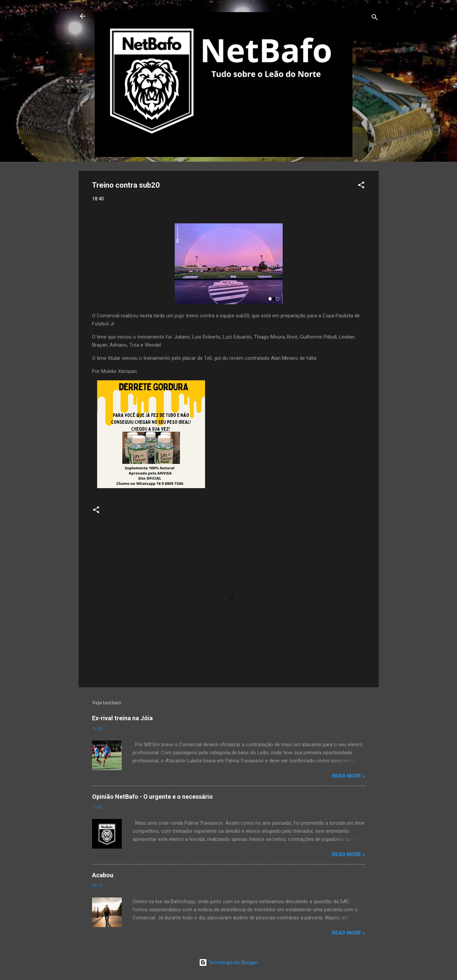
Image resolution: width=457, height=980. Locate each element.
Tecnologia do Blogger (228, 962)
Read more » (349, 776)
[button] (361, 186)
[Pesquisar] (375, 18)
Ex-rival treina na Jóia (122, 718)
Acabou (103, 875)
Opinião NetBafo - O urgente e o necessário (152, 797)
